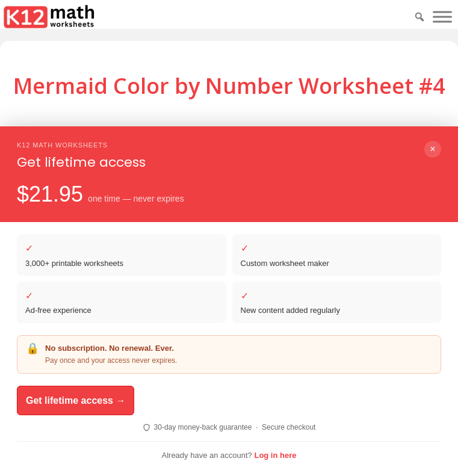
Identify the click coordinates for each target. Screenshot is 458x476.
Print (277, 167)
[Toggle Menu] (442, 17)
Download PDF (204, 167)
